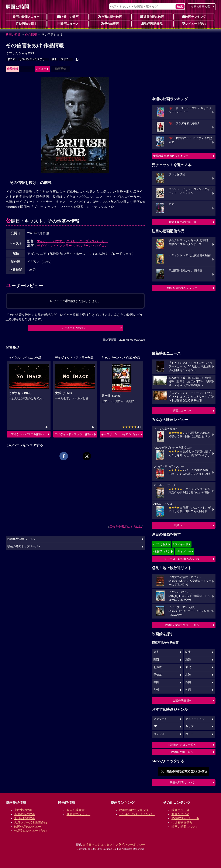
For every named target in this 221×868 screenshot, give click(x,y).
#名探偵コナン (162, 551)
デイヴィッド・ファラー (54, 246)
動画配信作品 (152, 24)
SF (155, 726)
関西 (156, 660)
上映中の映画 (68, 17)
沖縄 (188, 690)
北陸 (188, 675)
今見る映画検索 (200, 7)
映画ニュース (68, 24)
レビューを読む (194, 24)
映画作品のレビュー (28, 827)
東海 (188, 660)
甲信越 (158, 675)
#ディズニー (183, 551)
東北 (188, 667)
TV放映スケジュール (185, 818)
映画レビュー (182, 525)
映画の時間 (13, 35)
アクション (160, 719)
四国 (188, 682)
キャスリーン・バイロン (90, 246)
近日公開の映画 (152, 17)
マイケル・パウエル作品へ (28, 434)
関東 (188, 652)
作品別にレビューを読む (31, 831)
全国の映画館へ (182, 700)
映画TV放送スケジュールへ (182, 625)
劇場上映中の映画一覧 (182, 222)
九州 (156, 690)
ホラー (189, 734)
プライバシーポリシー (130, 844)
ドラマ (11, 59)
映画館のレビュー (79, 814)
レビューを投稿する (74, 328)
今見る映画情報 (182, 822)
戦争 (54, 59)
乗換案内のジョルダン (97, 844)
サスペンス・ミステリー (33, 59)
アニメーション (195, 719)
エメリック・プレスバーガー (87, 241)
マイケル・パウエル (51, 241)
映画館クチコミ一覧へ (182, 745)
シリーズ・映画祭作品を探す (182, 559)
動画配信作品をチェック (182, 288)
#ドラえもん (160, 544)
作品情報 (31, 35)
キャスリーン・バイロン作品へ (120, 434)
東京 (156, 652)
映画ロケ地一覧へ (182, 752)
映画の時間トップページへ (24, 546)
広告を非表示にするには (126, 527)
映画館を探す (26, 24)
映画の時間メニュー (26, 17)
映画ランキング (194, 17)
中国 (156, 682)
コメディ (159, 734)
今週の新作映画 (110, 17)
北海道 (158, 667)
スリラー (66, 59)
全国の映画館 (76, 810)
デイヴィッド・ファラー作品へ (74, 434)
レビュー (41, 69)
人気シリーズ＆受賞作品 (31, 822)
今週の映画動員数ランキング (171, 156)
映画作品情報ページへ (21, 539)
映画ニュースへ (182, 410)
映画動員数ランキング (134, 810)
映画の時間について (182, 782)
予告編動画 (110, 24)
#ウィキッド (180, 544)
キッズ (189, 726)
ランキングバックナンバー (137, 814)
